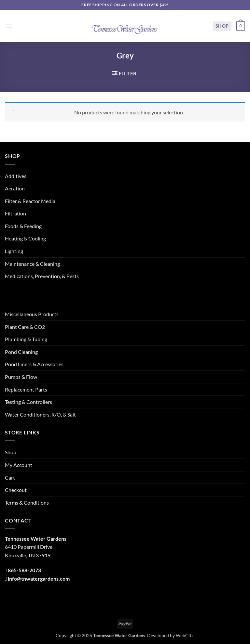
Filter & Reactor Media (30, 201)
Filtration (15, 213)
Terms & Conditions (27, 502)
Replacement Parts (26, 389)
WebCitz (185, 635)
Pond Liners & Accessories (34, 364)
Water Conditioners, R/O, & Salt (40, 414)
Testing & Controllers (28, 402)
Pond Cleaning (21, 352)
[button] (9, 26)
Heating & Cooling (25, 238)
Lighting (14, 251)
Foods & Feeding (23, 226)
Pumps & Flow (21, 377)
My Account (19, 465)
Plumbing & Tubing (26, 339)
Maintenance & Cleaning (32, 264)
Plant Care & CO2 (25, 327)
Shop (222, 26)
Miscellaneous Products (32, 314)
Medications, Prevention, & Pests (42, 276)
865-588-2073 (24, 570)
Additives (16, 176)
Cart (10, 477)
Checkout (16, 490)
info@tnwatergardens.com (39, 579)
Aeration (15, 188)
